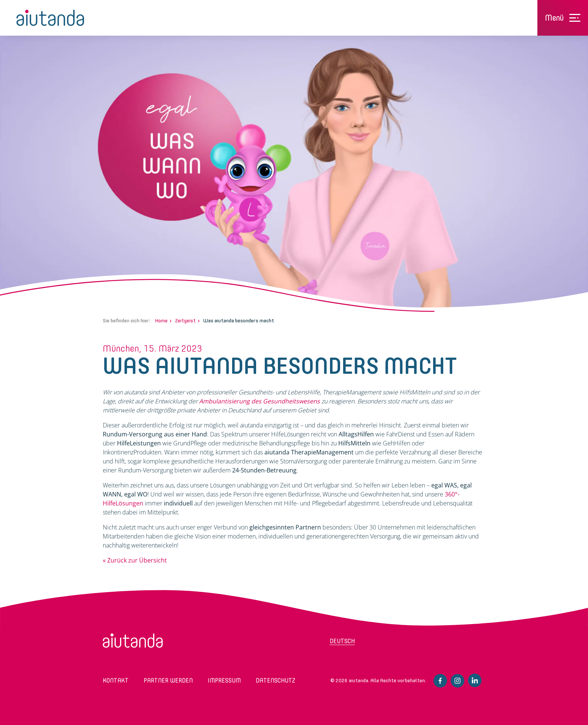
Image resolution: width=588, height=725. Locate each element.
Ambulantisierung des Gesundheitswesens (259, 401)
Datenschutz (275, 681)
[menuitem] (360, 644)
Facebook (440, 681)
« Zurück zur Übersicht (135, 560)
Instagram (457, 681)
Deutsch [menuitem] (342, 641)
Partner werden (168, 681)
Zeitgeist (185, 321)
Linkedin (475, 680)
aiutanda (50, 18)
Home (161, 321)
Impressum (224, 681)
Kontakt (116, 681)
